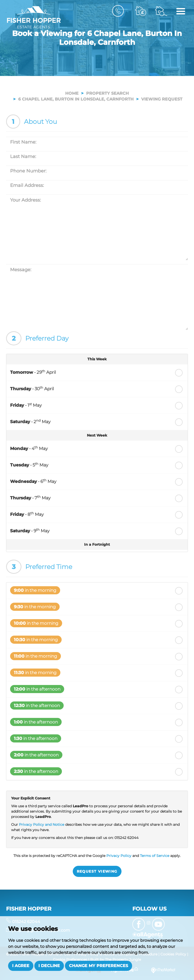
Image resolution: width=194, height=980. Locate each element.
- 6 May (33, 481)
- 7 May (30, 498)
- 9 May (30, 531)
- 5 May (29, 465)
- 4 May (29, 448)
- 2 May (30, 421)
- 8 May (27, 514)
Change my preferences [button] (99, 966)
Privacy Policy (119, 856)
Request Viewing (97, 871)
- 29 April (33, 372)
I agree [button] (21, 966)
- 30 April (32, 388)
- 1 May (26, 405)
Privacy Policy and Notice (42, 825)
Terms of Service (155, 856)
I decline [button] (49, 966)
